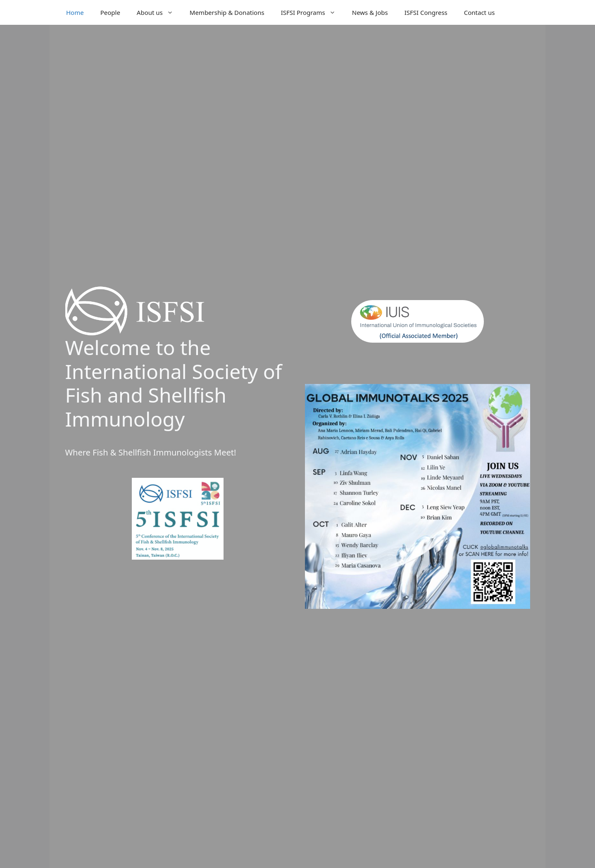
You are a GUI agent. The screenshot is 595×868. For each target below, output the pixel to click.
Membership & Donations (227, 12)
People (110, 12)
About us (159, 12)
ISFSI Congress (426, 12)
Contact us (480, 12)
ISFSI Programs (312, 12)
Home (75, 12)
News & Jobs (370, 12)
